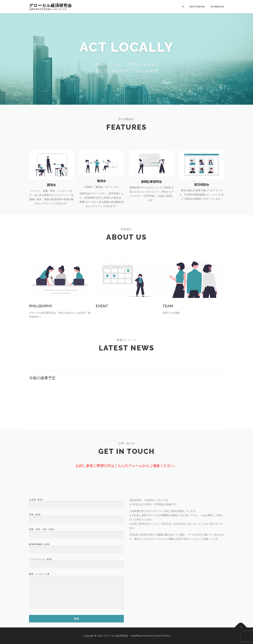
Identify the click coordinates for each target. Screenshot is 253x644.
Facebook (217, 7)
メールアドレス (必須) (76, 614)
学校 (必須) (76, 569)
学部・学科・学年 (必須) (76, 584)
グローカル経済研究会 (50, 5)
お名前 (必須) (76, 554)
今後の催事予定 (42, 398)
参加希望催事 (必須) (76, 599)
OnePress (137, 636)
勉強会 (101, 204)
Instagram (197, 7)
